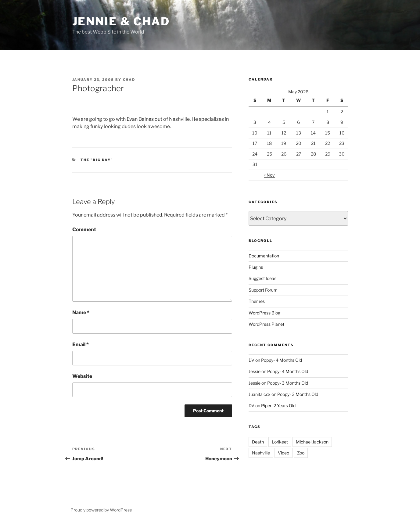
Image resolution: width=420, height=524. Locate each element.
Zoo (301, 453)
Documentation (264, 256)
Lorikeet (280, 442)
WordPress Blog (264, 313)
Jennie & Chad (121, 21)
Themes (257, 301)
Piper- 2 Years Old (278, 406)
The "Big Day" (97, 160)
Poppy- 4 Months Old (282, 360)
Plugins (256, 267)
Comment (84, 230)
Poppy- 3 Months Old (288, 383)
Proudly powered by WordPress (101, 510)
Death (258, 442)
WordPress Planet (266, 324)
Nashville (261, 453)
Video (284, 453)
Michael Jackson (312, 442)
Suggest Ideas (262, 278)
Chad (129, 80)
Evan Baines (140, 119)
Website (82, 376)
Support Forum (263, 290)
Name (81, 312)
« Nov (269, 175)
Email (81, 345)
